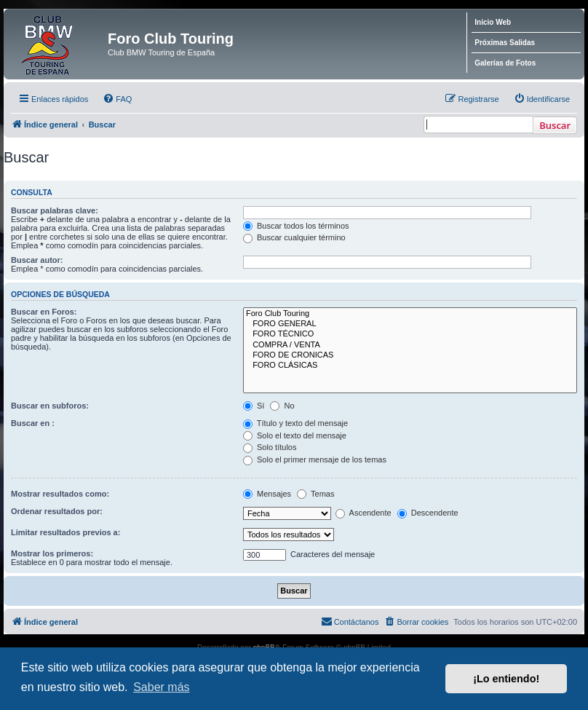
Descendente (428, 513)
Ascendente (363, 513)
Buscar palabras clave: (55, 210)
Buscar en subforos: (50, 406)
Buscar (555, 125)
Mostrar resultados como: (60, 494)
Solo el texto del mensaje (295, 435)
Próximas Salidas (505, 43)
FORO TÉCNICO (410, 334)
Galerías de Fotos (505, 63)
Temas (315, 494)
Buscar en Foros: (44, 312)
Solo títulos (270, 447)
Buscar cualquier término (294, 237)
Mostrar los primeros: (52, 553)
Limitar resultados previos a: (65, 532)
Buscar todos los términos (296, 226)
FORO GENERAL (410, 324)
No (282, 406)
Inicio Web (493, 22)
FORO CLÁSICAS (410, 366)
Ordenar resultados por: (57, 511)
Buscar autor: (37, 260)
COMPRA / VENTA (410, 345)
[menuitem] (117, 99)
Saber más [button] (161, 687)
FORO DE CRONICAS (410, 355)
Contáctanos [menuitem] (350, 621)
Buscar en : (33, 423)
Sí (254, 406)
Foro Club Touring (410, 314)
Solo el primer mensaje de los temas (315, 459)
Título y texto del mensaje (295, 423)
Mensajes (267, 494)
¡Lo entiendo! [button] (506, 679)
